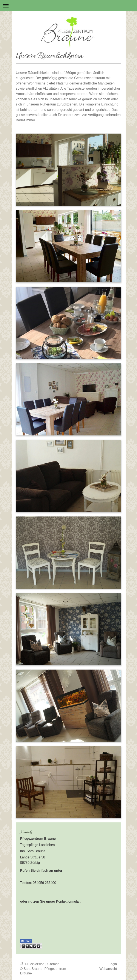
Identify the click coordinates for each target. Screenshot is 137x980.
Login (113, 964)
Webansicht (108, 969)
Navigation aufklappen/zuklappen (68, 6)
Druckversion (33, 964)
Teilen (26, 941)
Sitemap (53, 964)
